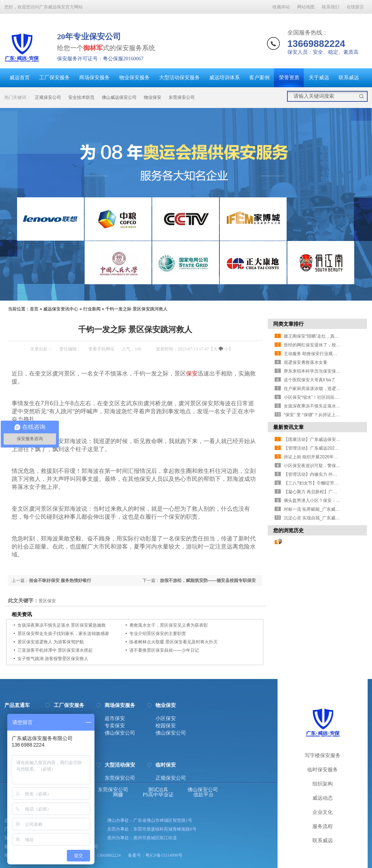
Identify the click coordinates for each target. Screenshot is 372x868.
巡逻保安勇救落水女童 (306, 362)
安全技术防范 (81, 97)
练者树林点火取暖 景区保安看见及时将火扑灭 (173, 642)
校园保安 (166, 726)
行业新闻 (92, 309)
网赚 (118, 795)
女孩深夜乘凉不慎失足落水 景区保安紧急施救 (62, 625)
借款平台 (203, 795)
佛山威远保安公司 (119, 97)
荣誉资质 (289, 78)
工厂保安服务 (54, 78)
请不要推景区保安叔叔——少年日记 (164, 650)
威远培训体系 (225, 78)
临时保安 (166, 765)
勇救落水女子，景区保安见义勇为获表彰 (169, 625)
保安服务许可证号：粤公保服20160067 (100, 59)
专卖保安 (115, 726)
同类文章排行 (288, 324)
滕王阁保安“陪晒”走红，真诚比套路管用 (322, 336)
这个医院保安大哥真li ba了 (310, 380)
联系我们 (331, 7)
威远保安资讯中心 (61, 309)
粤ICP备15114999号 (164, 855)
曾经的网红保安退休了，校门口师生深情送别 (327, 345)
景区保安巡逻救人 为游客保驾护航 (51, 642)
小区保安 (166, 719)
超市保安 (115, 719)
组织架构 (323, 784)
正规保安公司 (48, 97)
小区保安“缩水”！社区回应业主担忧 (318, 397)
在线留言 (355, 7)
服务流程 (323, 826)
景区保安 (47, 601)
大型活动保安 (120, 765)
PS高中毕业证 (158, 795)
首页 (34, 309)
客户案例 (259, 78)
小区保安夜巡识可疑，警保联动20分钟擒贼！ (327, 466)
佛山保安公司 (120, 733)
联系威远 (349, 78)
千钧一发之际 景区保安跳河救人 (136, 309)
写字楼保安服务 (323, 756)
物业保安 (153, 97)
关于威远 (319, 78)
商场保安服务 (94, 78)
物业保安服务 (134, 78)
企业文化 (323, 812)
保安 (192, 373)
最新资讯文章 (288, 427)
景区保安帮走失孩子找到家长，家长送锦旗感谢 (63, 634)
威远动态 (323, 798)
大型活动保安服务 (179, 78)
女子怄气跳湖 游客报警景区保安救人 (53, 659)
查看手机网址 (101, 349)
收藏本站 (281, 7)
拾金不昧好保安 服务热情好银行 (60, 580)
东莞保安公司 (182, 97)
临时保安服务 (323, 770)
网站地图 (306, 7)
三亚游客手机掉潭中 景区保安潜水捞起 (55, 650)
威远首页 (20, 78)
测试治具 (158, 790)
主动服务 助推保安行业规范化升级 (317, 354)
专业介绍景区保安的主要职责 (158, 634)
